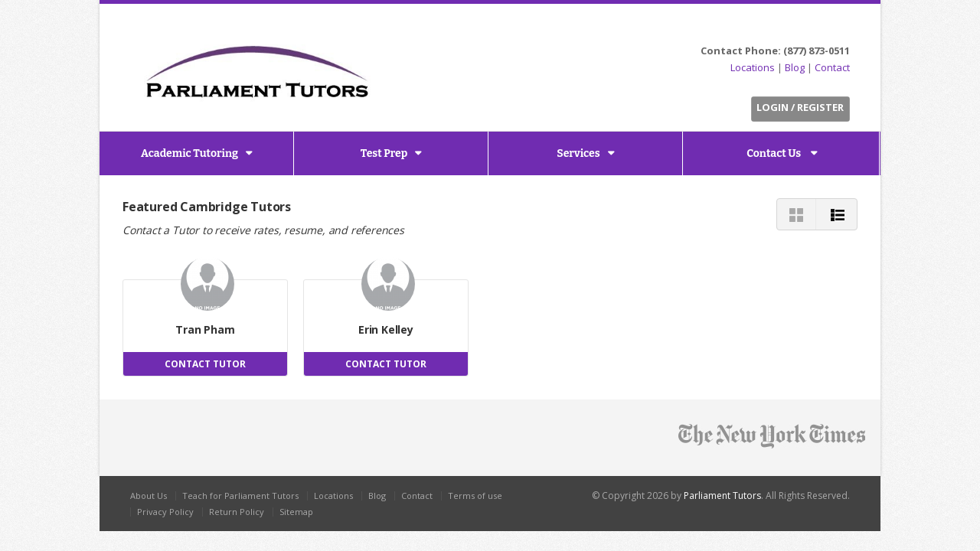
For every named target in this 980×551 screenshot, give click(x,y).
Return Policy (237, 512)
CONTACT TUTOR (205, 364)
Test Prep (384, 153)
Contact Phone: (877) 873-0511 (775, 51)
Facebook (801, 28)
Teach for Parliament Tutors (240, 496)
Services (578, 153)
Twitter (784, 28)
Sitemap (296, 512)
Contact (832, 67)
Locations (753, 67)
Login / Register (800, 107)
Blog (795, 67)
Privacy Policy (165, 512)
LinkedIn (819, 28)
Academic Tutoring (189, 153)
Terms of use (475, 496)
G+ (840, 28)
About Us (149, 496)
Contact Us (775, 153)
